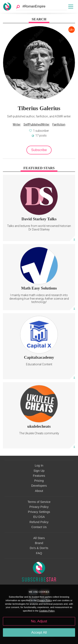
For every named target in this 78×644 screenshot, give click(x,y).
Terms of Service (39, 502)
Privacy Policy (39, 507)
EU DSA (39, 517)
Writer (17, 124)
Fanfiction (59, 124)
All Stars (39, 538)
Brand (39, 543)
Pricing (39, 481)
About (39, 491)
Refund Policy (39, 522)
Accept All (39, 632)
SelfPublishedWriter (37, 124)
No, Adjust (39, 621)
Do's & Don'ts (39, 548)
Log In (39, 465)
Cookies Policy (47, 611)
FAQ (39, 553)
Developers (39, 486)
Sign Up (39, 471)
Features (39, 476)
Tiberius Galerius (39, 108)
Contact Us (39, 527)
